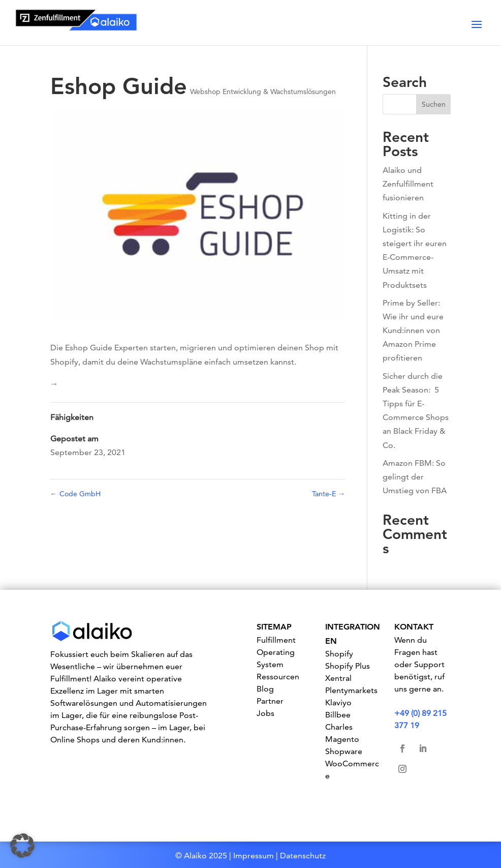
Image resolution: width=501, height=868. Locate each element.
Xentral (338, 678)
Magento (342, 739)
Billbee (338, 715)
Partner (270, 701)
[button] (22, 846)
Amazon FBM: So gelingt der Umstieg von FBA (415, 477)
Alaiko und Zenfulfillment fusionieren (408, 184)
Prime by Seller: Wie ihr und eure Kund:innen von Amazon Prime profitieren (413, 331)
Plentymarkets (351, 690)
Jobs (265, 713)
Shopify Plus (348, 666)
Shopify (339, 654)
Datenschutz (303, 856)
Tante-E (328, 494)
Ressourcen (278, 677)
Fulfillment (276, 640)
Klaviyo (338, 702)
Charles (339, 727)
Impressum (254, 856)
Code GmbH (75, 494)
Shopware (344, 751)
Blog (265, 689)
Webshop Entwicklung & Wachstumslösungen (263, 92)
